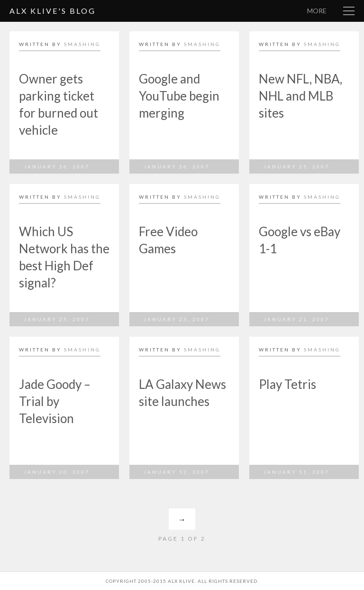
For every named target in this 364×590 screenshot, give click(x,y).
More (317, 11)
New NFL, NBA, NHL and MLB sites (300, 96)
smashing (82, 44)
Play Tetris (287, 384)
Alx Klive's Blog (53, 11)
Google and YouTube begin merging (179, 96)
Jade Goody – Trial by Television (55, 401)
